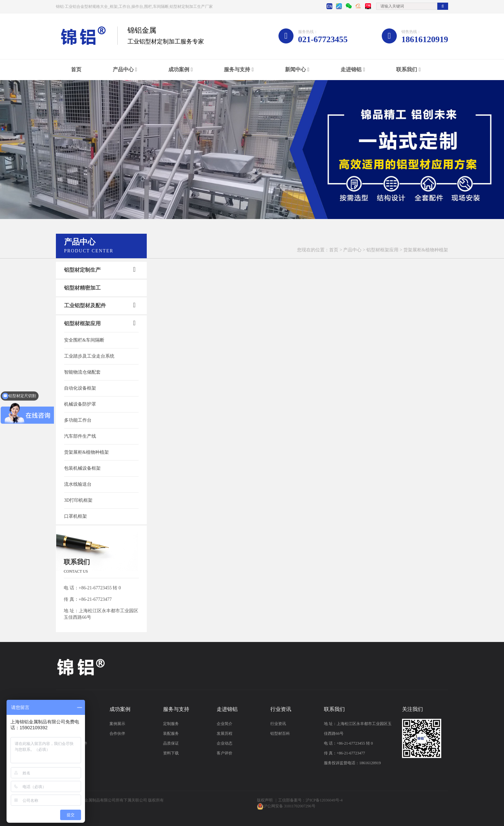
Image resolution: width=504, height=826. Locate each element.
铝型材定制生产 (82, 270)
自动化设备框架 (80, 388)
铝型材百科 (280, 733)
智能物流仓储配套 (82, 372)
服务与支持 (237, 69)
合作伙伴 (117, 733)
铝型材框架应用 (382, 250)
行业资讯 (278, 724)
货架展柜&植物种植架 (86, 452)
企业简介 (225, 724)
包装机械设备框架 (82, 468)
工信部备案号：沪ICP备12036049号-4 (310, 800)
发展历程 (225, 733)
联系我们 (407, 69)
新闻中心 (295, 69)
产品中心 (123, 69)
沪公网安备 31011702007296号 (289, 806)
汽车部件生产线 (80, 436)
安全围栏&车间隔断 (84, 340)
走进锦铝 (351, 69)
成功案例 (179, 69)
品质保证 (171, 743)
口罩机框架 (76, 516)
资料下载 (171, 753)
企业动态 (225, 743)
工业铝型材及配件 (85, 305)
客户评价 (225, 753)
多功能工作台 (78, 420)
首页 (76, 69)
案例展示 (117, 724)
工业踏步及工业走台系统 (89, 356)
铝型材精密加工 (82, 288)
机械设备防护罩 (80, 404)
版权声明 (265, 800)
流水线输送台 (78, 484)
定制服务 (171, 724)
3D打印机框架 (78, 500)
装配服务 (171, 733)
